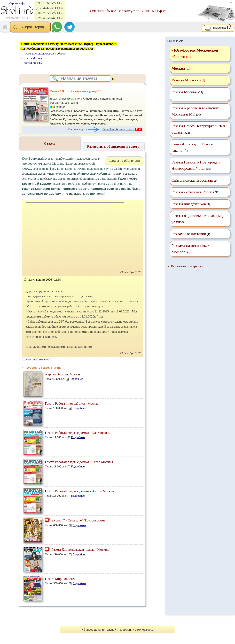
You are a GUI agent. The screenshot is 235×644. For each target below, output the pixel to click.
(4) (191, 204)
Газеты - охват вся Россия (193, 192)
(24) (187, 92)
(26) (199, 129)
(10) (195, 111)
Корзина (217, 28)
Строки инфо (17, 4)
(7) (192, 147)
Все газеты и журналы (187, 266)
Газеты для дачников (189, 204)
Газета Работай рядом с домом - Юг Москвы (77, 433)
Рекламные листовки (189, 234)
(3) (198, 219)
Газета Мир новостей (60, 579)
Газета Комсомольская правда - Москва (77, 549)
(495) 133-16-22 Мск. (50, 3)
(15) (196, 165)
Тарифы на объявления (124, 161)
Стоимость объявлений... (37, 359)
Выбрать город (30, 27)
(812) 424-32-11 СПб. (50, 8)
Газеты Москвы (186, 80)
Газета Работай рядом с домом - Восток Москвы (80, 491)
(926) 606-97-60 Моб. (50, 18)
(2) (194, 180)
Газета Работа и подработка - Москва (72, 403)
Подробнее (76, 379)
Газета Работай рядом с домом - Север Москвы (79, 462)
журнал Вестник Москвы (63, 374)
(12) (196, 192)
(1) (191, 234)
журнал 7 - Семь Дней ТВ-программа (75, 520)
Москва (178, 68)
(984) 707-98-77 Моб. (50, 13)
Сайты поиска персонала (192, 180)
